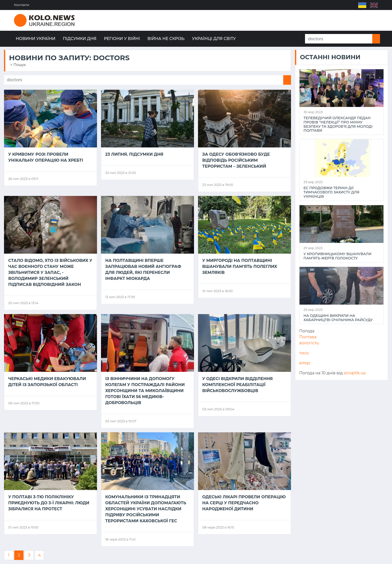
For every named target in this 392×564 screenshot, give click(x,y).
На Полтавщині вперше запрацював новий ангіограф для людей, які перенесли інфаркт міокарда (143, 270)
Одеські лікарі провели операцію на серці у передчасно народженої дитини (244, 503)
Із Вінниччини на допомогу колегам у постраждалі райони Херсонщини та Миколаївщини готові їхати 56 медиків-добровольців (145, 391)
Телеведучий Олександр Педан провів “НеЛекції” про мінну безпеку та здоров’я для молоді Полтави (338, 124)
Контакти (22, 5)
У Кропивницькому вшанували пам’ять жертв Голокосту (337, 256)
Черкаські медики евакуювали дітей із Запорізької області (47, 382)
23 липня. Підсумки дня (134, 154)
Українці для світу (214, 39)
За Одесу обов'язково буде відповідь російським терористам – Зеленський (236, 160)
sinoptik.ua (355, 373)
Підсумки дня (79, 39)
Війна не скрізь (166, 39)
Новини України (35, 39)
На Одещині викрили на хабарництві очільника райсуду (338, 318)
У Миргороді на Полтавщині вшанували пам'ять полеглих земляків (240, 267)
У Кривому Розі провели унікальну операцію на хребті (46, 157)
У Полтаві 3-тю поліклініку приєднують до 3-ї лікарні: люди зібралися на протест (49, 503)
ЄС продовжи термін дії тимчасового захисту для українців (331, 192)
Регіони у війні (122, 39)
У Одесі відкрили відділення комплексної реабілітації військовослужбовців (237, 385)
